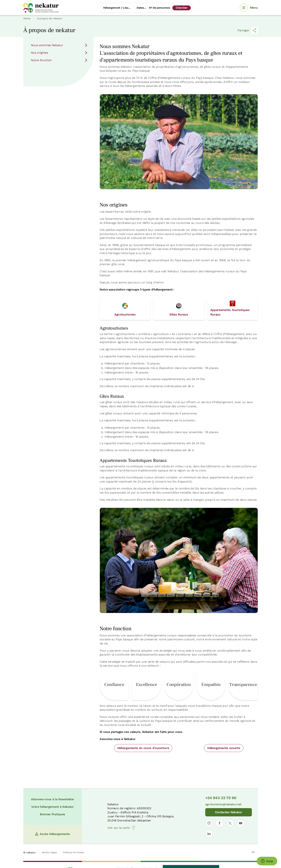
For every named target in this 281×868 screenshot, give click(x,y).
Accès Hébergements (53, 834)
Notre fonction (59, 60)
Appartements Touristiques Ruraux (230, 308)
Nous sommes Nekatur (59, 45)
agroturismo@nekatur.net (223, 804)
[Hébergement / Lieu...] (116, 8)
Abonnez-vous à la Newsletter (53, 799)
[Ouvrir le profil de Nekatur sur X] (230, 823)
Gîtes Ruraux (179, 310)
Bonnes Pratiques (53, 814)
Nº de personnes (159, 8)
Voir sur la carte (122, 828)
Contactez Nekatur (229, 812)
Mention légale (50, 852)
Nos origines (59, 53)
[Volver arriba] (253, 853)
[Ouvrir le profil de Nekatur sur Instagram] (209, 823)
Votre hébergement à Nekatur (52, 807)
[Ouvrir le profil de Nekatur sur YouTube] (241, 823)
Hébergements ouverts (224, 748)
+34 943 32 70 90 (221, 798)
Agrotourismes (125, 310)
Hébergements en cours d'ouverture (143, 748)
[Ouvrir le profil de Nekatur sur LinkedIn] (209, 834)
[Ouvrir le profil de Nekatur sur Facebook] (220, 823)
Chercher (181, 8)
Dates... (141, 8)
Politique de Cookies (74, 852)
